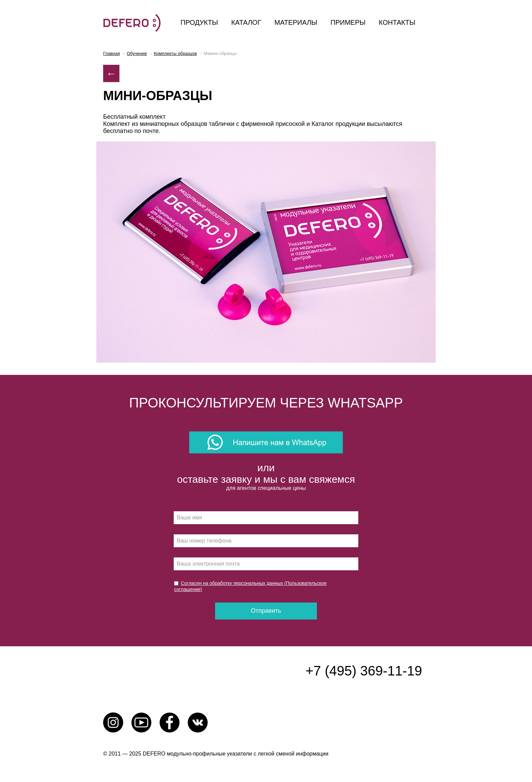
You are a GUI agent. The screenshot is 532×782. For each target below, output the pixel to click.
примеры (348, 22)
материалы (296, 22)
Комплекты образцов (175, 53)
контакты (397, 22)
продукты (199, 22)
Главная (111, 53)
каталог (246, 22)
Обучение (137, 53)
